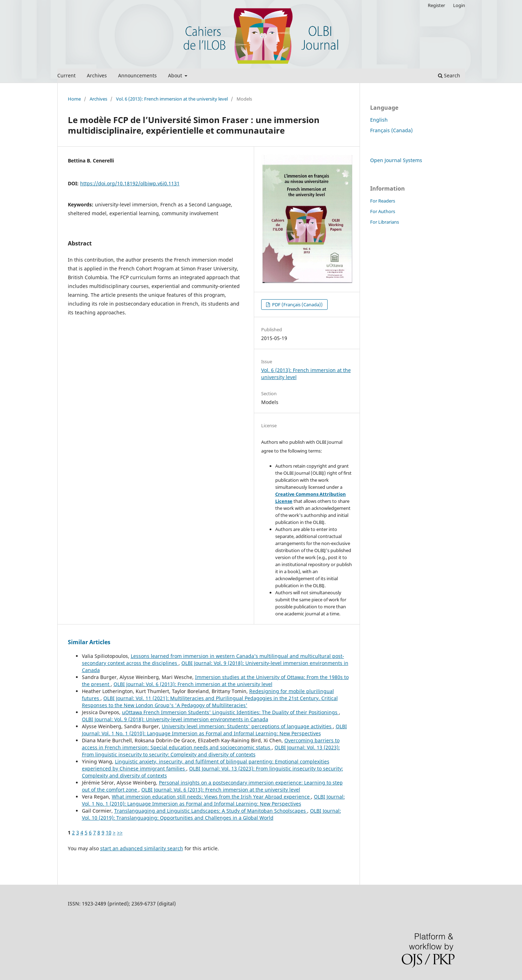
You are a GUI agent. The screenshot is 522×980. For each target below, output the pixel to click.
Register (436, 5)
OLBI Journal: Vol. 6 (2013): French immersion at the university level (193, 684)
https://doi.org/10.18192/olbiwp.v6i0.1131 (130, 183)
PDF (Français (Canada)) (297, 305)
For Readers (383, 201)
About (176, 75)
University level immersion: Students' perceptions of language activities (247, 726)
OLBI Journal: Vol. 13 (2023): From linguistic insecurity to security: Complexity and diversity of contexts (211, 751)
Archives (97, 75)
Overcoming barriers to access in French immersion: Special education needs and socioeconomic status (211, 744)
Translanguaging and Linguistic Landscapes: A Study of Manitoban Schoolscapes (211, 811)
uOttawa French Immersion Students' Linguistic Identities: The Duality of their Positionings (230, 712)
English (379, 120)
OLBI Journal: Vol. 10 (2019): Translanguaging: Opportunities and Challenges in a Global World (211, 814)
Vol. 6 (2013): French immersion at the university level (172, 99)
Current (66, 75)
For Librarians (385, 222)
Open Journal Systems (396, 160)
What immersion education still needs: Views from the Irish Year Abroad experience (211, 797)
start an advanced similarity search (142, 848)
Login (459, 5)
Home (74, 99)
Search (449, 75)
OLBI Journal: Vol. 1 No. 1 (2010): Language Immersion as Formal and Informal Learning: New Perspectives (214, 730)
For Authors (383, 211)
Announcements (137, 75)
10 (109, 832)
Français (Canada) (391, 130)
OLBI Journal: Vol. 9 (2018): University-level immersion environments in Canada (175, 719)
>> (120, 832)
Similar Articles (89, 642)
